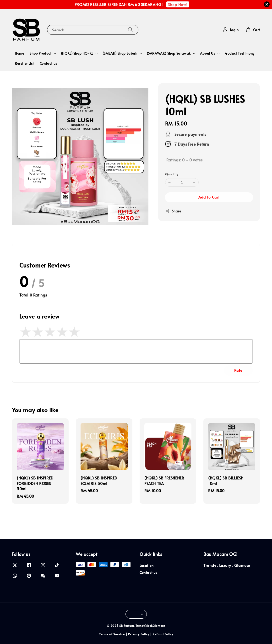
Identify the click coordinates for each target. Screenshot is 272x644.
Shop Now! (178, 4)
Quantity (172, 174)
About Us (208, 53)
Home (19, 53)
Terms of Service (112, 634)
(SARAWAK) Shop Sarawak (169, 53)
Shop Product (41, 53)
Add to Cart (209, 197)
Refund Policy (163, 634)
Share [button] (173, 211)
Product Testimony (239, 53)
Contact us (48, 63)
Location (147, 566)
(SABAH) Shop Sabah (120, 53)
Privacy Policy (139, 634)
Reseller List (24, 63)
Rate (238, 370)
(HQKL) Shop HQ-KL (77, 53)
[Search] (131, 30)
